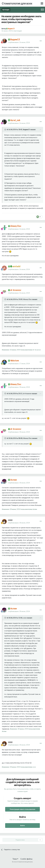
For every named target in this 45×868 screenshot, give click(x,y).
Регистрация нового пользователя (23, 809)
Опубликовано (19, 42)
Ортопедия (18, 31)
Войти (22, 825)
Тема (15, 859)
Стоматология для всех (17, 3)
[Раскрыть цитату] (5, 130)
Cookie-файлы (26, 859)
